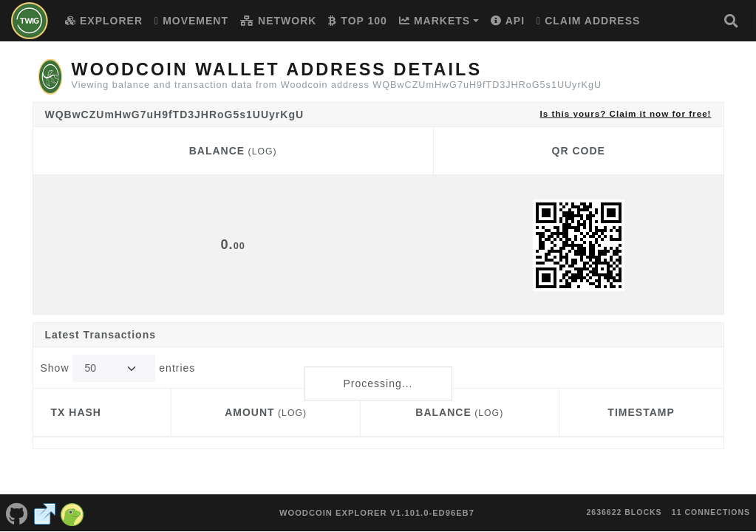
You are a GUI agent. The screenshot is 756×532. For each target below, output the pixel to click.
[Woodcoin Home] (30, 21)
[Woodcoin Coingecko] (72, 505)
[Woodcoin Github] (17, 505)
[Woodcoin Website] (45, 505)
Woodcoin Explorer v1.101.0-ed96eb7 (377, 505)
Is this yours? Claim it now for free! (626, 113)
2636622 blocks (624, 505)
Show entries (118, 368)
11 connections (711, 505)
